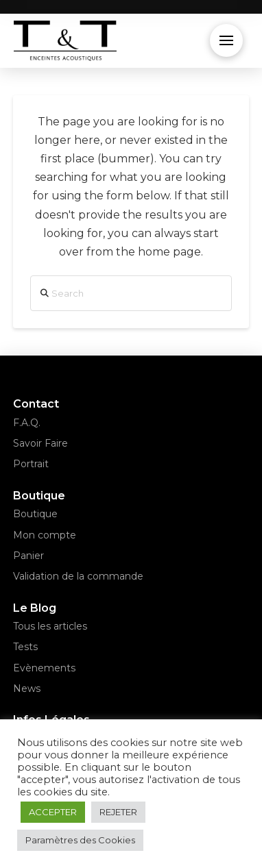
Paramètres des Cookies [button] (80, 840)
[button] (226, 40)
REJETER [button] (118, 812)
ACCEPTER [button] (53, 812)
